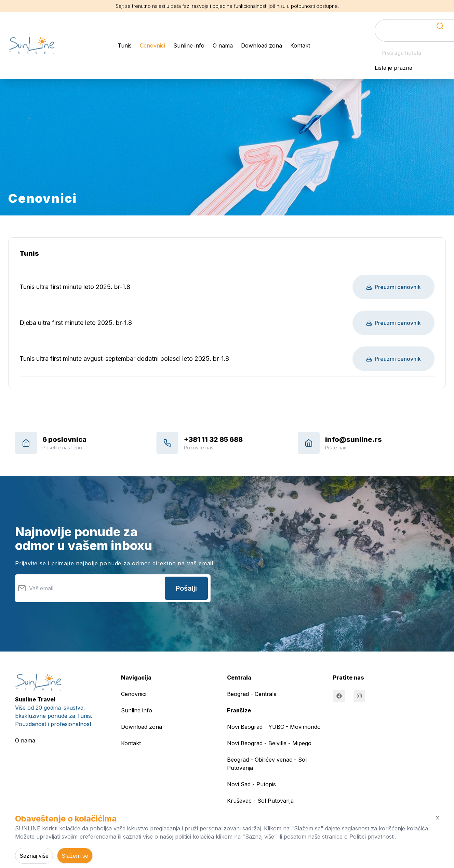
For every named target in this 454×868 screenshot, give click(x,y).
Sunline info (189, 45)
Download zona (262, 45)
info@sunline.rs (353, 439)
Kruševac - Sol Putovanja (260, 801)
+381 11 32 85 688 (213, 439)
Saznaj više (34, 856)
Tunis (125, 45)
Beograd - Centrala (252, 694)
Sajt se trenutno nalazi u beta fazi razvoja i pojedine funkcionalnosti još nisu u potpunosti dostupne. (227, 6)
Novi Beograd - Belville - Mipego (269, 743)
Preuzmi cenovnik (393, 287)
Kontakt (300, 45)
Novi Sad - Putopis (251, 784)
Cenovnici (152, 45)
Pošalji (186, 588)
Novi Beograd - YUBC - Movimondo (274, 727)
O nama (223, 45)
